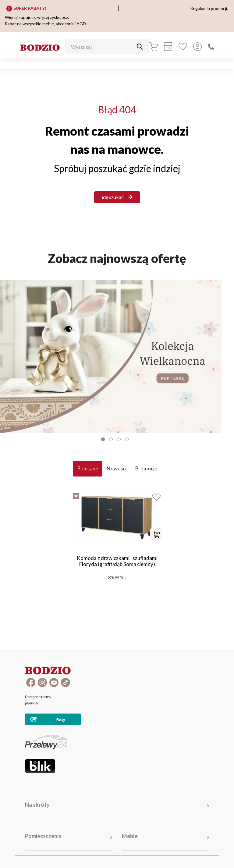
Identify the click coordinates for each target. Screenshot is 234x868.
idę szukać (117, 197)
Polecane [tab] (88, 468)
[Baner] (117, 356)
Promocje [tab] (146, 468)
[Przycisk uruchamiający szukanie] (140, 47)
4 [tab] (127, 439)
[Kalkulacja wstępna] (168, 47)
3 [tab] (119, 439)
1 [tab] (103, 439)
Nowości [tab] (117, 468)
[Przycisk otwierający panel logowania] (197, 47)
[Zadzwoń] (211, 47)
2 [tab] (111, 439)
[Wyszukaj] (102, 47)
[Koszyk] (154, 47)
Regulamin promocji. (209, 8)
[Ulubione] (183, 47)
